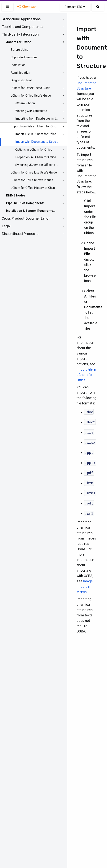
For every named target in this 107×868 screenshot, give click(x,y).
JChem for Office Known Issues (32, 180)
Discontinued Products (20, 234)
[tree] (34, 126)
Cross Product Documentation (26, 218)
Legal (6, 226)
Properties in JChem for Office (36, 157)
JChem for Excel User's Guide (31, 88)
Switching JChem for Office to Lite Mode (37, 165)
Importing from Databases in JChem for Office (37, 119)
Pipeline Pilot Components (25, 203)
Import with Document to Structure (37, 142)
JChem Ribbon (25, 103)
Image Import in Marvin (85, 586)
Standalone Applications (21, 19)
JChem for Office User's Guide (31, 96)
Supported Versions (24, 57)
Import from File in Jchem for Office (34, 126)
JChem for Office (19, 42)
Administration (20, 73)
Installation (18, 65)
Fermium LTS (75, 7)
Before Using (20, 50)
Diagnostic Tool (21, 80)
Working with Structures (31, 111)
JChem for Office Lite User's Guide (34, 172)
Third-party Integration (20, 34)
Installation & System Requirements (31, 211)
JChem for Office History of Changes (34, 188)
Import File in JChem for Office (36, 134)
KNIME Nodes (16, 195)
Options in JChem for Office (34, 150)
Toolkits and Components (22, 27)
